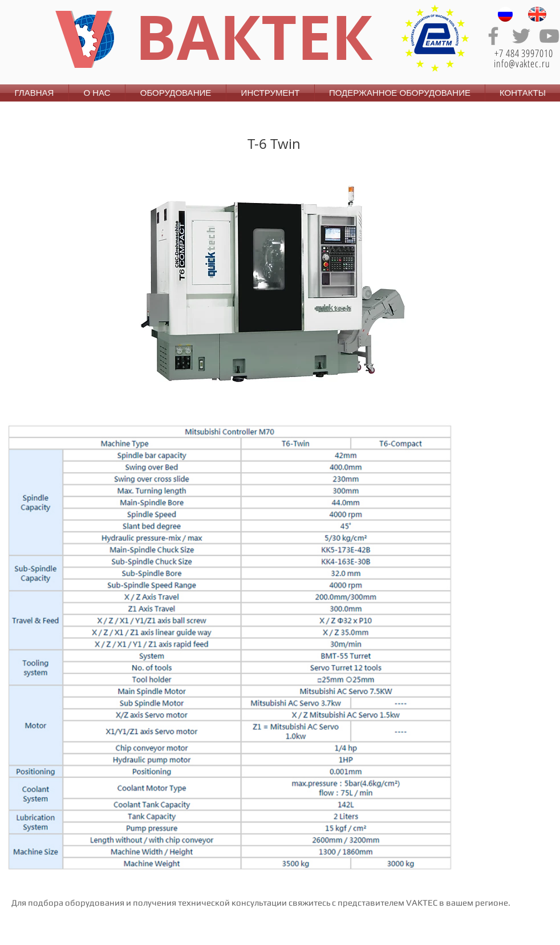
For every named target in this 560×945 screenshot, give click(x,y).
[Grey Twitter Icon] (521, 36)
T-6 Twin (274, 144)
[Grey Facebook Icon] (493, 36)
